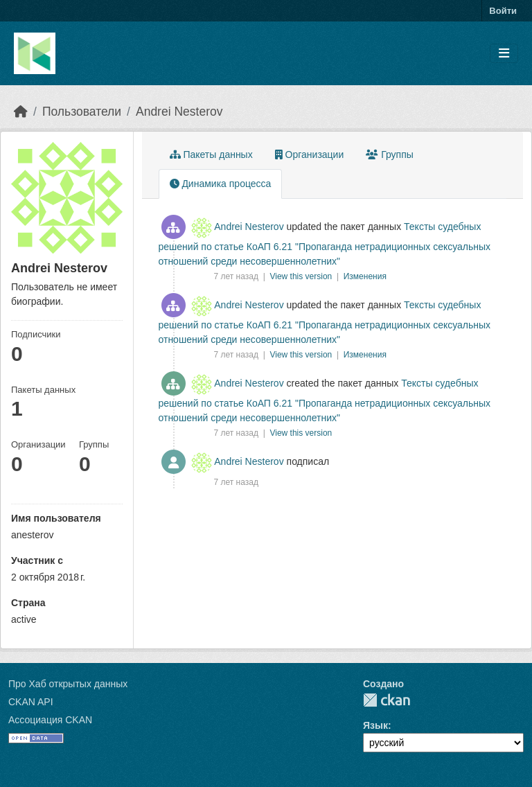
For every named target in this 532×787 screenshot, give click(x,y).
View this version (302, 276)
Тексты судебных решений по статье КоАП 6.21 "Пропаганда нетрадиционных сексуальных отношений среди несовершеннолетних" (325, 244)
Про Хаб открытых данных (68, 684)
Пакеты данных (211, 154)
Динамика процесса (221, 184)
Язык (375, 725)
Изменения (365, 276)
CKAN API (31, 702)
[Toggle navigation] (504, 54)
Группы (390, 154)
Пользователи (82, 112)
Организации (310, 154)
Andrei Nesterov (179, 112)
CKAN (387, 700)
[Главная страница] (21, 112)
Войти (503, 11)
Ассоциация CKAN (50, 720)
